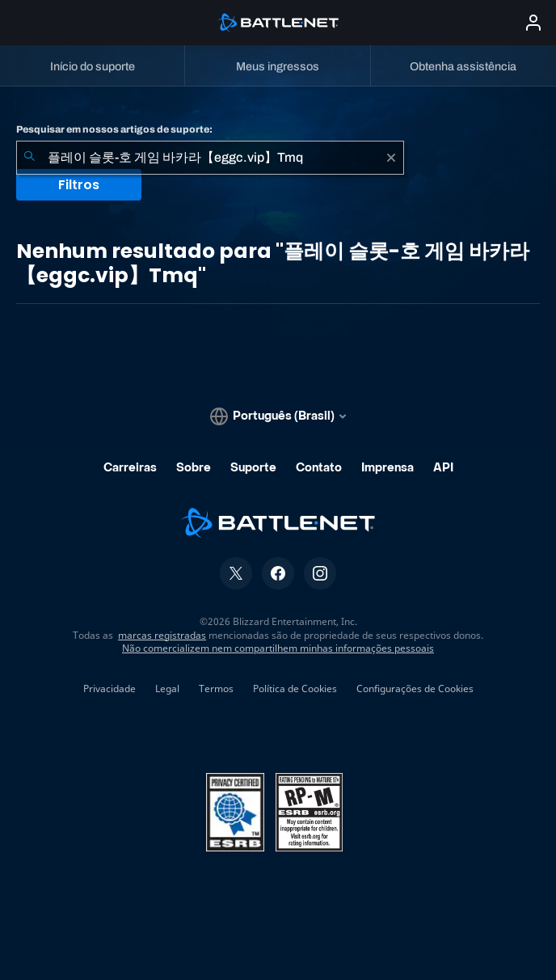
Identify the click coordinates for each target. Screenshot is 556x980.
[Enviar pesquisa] (29, 158)
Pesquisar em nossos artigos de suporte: (114, 129)
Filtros (79, 185)
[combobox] (210, 158)
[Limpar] (391, 158)
